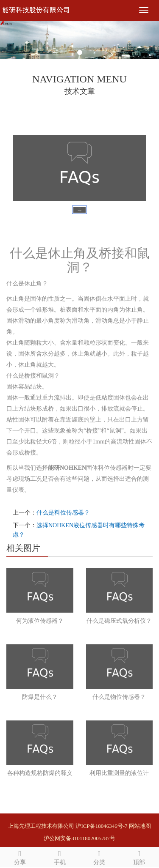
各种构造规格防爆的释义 (40, 773)
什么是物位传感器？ (119, 697)
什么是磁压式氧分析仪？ (119, 621)
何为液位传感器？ (40, 621)
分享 (20, 856)
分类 (100, 856)
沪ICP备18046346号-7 (101, 826)
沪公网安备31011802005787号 (79, 838)
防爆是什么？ (40, 697)
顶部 (139, 856)
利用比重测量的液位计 (119, 773)
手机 (60, 856)
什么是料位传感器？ (63, 513)
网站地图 (140, 826)
